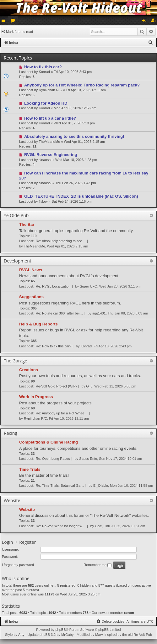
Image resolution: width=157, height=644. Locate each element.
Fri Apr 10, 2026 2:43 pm (73, 72)
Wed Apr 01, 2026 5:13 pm (74, 123)
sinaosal (45, 160)
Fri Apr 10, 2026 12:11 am (86, 90)
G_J (89, 386)
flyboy (43, 201)
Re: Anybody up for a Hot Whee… (62, 413)
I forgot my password (18, 565)
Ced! (98, 526)
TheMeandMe (49, 142)
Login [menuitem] (146, 22)
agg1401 (99, 313)
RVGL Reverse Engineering (51, 155)
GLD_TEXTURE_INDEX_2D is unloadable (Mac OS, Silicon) (81, 196)
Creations (29, 370)
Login (7, 542)
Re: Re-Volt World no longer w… (61, 526)
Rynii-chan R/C (50, 90)
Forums (14, 22)
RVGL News (31, 270)
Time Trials (30, 469)
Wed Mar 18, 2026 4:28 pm (76, 160)
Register (27, 542)
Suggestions (31, 297)
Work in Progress (36, 397)
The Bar (27, 224)
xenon (129, 613)
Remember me (97, 565)
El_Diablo (101, 486)
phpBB (60, 630)
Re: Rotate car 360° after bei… (60, 313)
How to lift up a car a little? (50, 118)
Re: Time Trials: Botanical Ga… (60, 486)
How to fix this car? (43, 67)
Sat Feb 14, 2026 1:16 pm (71, 201)
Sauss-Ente (88, 459)
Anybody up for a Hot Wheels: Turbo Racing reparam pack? (82, 85)
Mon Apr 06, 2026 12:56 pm (75, 108)
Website (27, 509)
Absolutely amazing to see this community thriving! (74, 136)
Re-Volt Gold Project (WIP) (56, 386)
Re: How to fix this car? (54, 346)
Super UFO (89, 286)
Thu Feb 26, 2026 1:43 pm (76, 183)
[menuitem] (151, 43)
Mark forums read (19, 32)
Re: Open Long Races (53, 459)
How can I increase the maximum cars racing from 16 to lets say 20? (84, 176)
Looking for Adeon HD (46, 103)
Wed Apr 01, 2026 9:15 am (84, 142)
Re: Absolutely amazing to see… (61, 241)
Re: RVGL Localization (53, 286)
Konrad (44, 72)
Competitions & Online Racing (49, 442)
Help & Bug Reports (38, 324)
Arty (21, 635)
